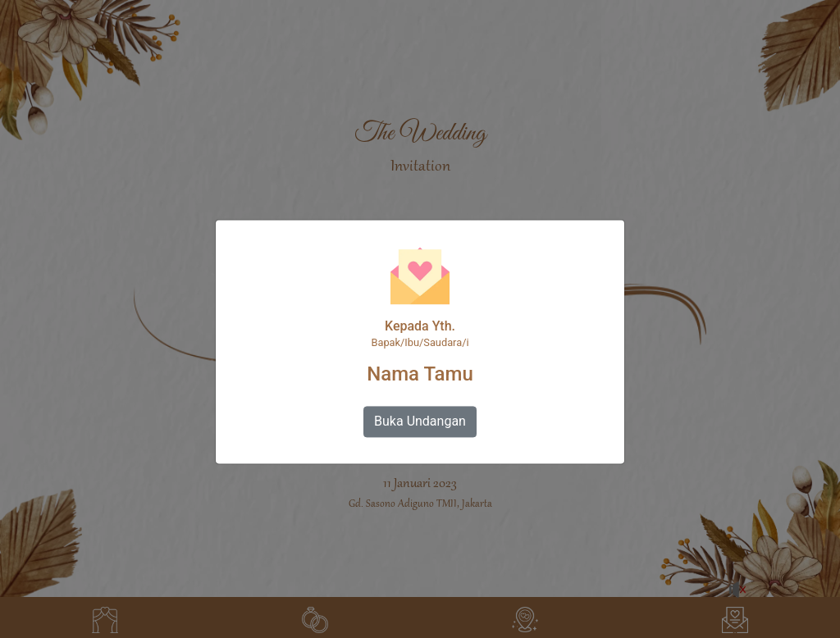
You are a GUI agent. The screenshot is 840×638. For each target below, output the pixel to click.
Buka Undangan (420, 422)
